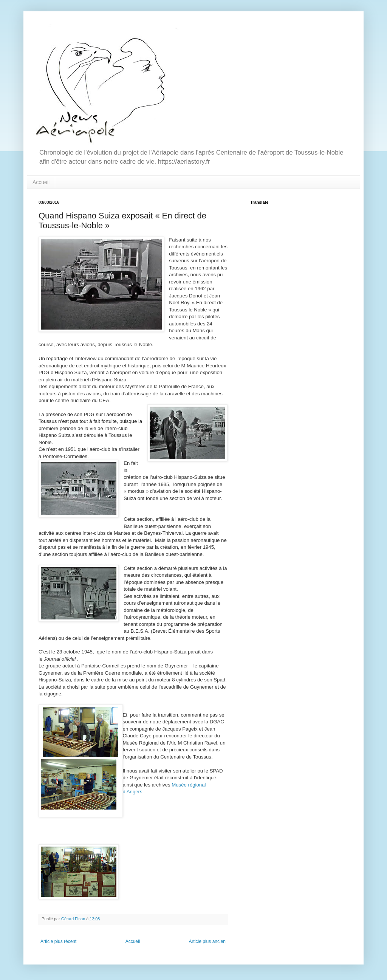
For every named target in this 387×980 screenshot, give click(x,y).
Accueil (41, 182)
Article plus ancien (207, 941)
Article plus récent (58, 941)
